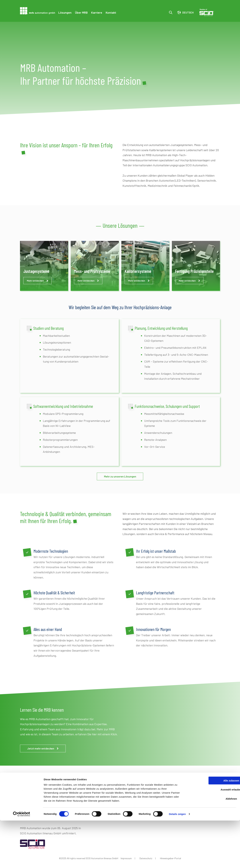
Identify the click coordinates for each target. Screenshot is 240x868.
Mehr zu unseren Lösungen (120, 476)
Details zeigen (177, 861)
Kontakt (111, 12)
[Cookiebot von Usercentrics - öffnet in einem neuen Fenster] (22, 862)
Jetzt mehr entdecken (43, 748)
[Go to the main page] (37, 11)
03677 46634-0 (41, 805)
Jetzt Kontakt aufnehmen (180, 810)
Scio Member (210, 12)
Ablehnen (212, 846)
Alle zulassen (212, 828)
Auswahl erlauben (212, 837)
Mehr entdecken (37, 281)
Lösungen (65, 12)
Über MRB (81, 12)
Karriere (97, 12)
